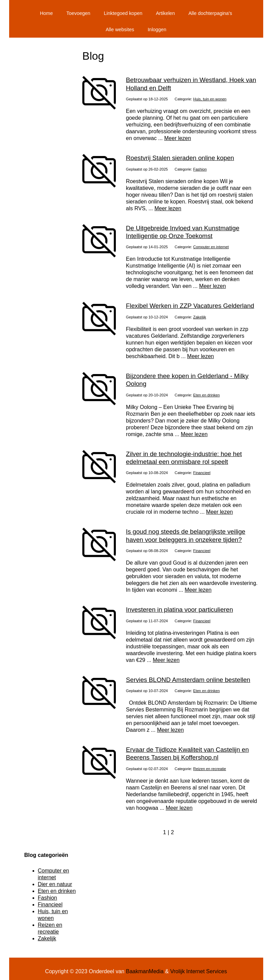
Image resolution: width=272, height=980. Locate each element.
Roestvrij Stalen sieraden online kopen (180, 158)
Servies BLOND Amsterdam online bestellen (188, 680)
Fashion (200, 169)
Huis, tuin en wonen (210, 99)
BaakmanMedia (145, 971)
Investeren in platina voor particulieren (180, 610)
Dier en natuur (55, 884)
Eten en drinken (206, 395)
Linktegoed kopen (123, 13)
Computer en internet (211, 247)
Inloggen (157, 30)
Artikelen (165, 13)
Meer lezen (178, 138)
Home (46, 13)
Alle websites (120, 30)
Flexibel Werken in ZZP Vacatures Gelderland (190, 306)
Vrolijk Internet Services (198, 971)
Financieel (202, 473)
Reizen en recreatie (210, 769)
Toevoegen (78, 13)
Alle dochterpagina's (210, 13)
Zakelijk (200, 317)
